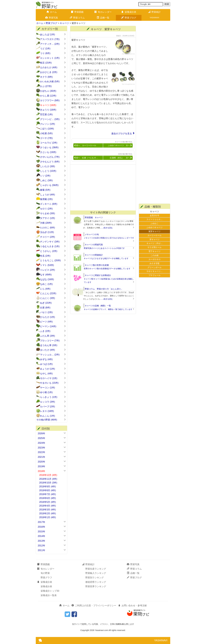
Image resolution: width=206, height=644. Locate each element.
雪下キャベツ (154, 251)
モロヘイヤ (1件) (53, 378)
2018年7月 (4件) (48, 494)
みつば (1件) (53, 364)
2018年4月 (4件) (48, 506)
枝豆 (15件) (53, 63)
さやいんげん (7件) (53, 157)
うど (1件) (53, 48)
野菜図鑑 (77, 12)
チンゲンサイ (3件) (53, 242)
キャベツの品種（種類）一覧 (98, 306)
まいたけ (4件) (53, 350)
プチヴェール (154, 275)
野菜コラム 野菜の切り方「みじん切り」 (104, 289)
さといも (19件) (53, 152)
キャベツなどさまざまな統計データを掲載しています (106, 258)
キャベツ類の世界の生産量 (97, 265)
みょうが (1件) (53, 369)
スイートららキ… (154, 219)
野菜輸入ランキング (96, 573)
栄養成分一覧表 (49, 595)
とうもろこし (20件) (53, 260)
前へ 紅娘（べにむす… (86, 158)
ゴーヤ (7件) (53, 138)
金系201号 (154, 215)
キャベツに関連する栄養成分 (98, 275)
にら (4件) (53, 289)
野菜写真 (52, 18)
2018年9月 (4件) (48, 487)
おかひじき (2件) (53, 72)
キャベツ (64, 23)
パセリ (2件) (53, 312)
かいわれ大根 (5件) (53, 81)
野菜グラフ (46, 578)
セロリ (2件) (53, 209)
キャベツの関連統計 (94, 255)
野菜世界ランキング (96, 586)
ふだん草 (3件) (53, 336)
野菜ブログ (129, 18)
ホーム (52, 12)
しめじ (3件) (53, 180)
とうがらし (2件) (53, 251)
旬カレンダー (103, 12)
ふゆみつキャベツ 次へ (120, 145)
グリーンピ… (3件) (53, 119)
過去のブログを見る (122, 134)
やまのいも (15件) (53, 383)
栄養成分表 (129, 12)
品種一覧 (103, 18)
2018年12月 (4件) (48, 475)
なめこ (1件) (53, 284)
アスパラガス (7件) (53, 39)
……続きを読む (106, 228)
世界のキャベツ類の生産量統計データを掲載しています (107, 269)
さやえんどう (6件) (53, 162)
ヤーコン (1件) (53, 388)
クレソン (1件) (53, 124)
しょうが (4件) (53, 195)
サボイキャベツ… (154, 271)
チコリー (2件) (53, 237)
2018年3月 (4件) (48, 510)
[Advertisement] (102, 188)
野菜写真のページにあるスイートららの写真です (104, 248)
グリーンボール (154, 267)
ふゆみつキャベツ (154, 227)
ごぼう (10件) (53, 129)
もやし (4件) (53, 373)
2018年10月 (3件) (48, 483)
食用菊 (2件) (53, 199)
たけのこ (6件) (53, 228)
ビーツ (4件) (53, 322)
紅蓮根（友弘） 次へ (121, 158)
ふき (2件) (53, 331)
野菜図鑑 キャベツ (94, 217)
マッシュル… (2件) (53, 355)
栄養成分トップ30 (50, 591)
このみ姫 (154, 255)
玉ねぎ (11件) (53, 232)
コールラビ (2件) (53, 143)
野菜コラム (77, 18)
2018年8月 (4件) (48, 490)
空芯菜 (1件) (53, 114)
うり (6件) (53, 53)
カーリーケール (154, 235)
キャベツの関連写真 (94, 245)
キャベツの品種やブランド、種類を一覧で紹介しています (108, 309)
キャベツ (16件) (53, 105)
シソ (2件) (53, 176)
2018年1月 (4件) (48, 517)
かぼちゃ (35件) (53, 91)
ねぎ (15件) (53, 303)
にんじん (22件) (53, 293)
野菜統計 (154, 12)
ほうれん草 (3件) (53, 345)
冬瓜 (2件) (53, 256)
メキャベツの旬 (92, 234)
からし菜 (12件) (53, 96)
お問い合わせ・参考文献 (132, 606)
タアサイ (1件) (53, 218)
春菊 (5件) (53, 190)
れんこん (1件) (53, 416)
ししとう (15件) (53, 171)
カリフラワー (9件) (53, 100)
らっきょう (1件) (53, 397)
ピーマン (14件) (53, 326)
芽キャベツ (154, 239)
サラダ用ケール (154, 247)
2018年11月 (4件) (48, 479)
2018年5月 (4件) (48, 502)
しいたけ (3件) (53, 166)
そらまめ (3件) (53, 213)
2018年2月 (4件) (48, 513)
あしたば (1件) (53, 34)
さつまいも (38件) (53, 147)
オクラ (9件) (53, 77)
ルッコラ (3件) (53, 402)
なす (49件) (53, 275)
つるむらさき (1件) (53, 246)
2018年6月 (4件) (48, 498)
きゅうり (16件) (53, 110)
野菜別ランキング (95, 578)
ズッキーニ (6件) (53, 204)
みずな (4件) (53, 359)
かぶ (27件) (53, 86)
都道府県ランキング (96, 582)
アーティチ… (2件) (53, 44)
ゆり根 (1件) (53, 392)
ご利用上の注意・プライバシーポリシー (94, 606)
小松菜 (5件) (53, 133)
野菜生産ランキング (96, 569)
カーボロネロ (154, 259)
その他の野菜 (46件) (51, 420)
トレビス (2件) (53, 270)
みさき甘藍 (154, 263)
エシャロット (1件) (53, 58)
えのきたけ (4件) (53, 67)
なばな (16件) (53, 279)
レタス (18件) (53, 411)
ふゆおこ (154, 223)
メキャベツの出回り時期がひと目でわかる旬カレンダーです (109, 238)
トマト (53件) (53, 265)
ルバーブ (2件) (53, 406)
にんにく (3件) (53, 298)
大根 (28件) (53, 223)
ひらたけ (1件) (53, 317)
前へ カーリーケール (85, 145)
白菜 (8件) (53, 308)
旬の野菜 (45, 573)
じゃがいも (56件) (53, 185)
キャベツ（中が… (154, 243)
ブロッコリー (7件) (53, 340)
